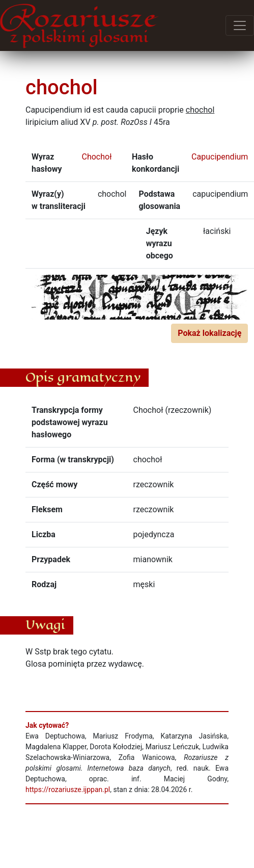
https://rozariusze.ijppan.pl (68, 790)
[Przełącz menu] (240, 25)
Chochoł (97, 157)
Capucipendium (220, 157)
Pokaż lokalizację (209, 333)
